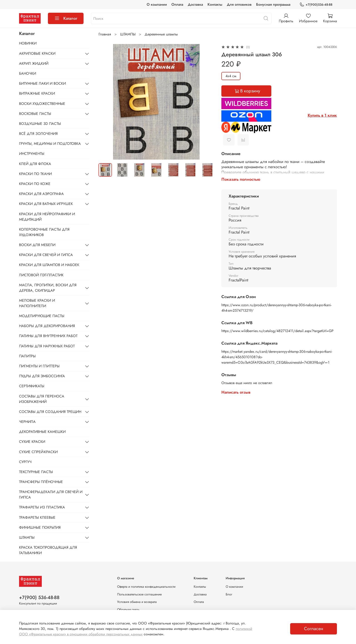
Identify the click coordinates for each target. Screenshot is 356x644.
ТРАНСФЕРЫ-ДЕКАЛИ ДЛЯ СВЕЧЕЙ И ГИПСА (51, 495)
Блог (229, 594)
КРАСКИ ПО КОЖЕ (35, 184)
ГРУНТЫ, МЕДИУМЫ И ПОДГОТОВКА (50, 144)
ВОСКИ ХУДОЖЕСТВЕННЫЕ (42, 104)
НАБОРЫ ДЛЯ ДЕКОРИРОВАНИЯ (47, 326)
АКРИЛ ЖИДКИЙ (34, 63)
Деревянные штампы (161, 34)
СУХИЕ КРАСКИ (32, 442)
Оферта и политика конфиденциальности (146, 587)
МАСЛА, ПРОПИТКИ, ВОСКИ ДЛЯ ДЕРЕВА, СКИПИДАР (48, 288)
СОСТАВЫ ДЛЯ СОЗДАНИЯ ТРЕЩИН (50, 412)
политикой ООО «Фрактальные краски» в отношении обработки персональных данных (136, 631)
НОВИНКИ (28, 43)
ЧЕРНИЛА (27, 422)
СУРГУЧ (25, 462)
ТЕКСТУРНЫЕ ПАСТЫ (36, 472)
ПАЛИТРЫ (27, 356)
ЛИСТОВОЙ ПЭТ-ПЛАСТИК (41, 275)
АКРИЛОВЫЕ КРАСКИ (37, 53)
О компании (157, 4)
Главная (105, 34)
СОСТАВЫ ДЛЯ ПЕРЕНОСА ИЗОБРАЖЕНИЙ (42, 399)
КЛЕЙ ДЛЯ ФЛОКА (35, 164)
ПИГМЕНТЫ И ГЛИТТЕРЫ (39, 366)
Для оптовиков (239, 4)
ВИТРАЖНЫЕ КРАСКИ (37, 93)
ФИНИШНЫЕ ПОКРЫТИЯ (40, 527)
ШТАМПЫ (128, 34)
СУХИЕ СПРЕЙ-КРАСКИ (38, 452)
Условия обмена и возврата (137, 602)
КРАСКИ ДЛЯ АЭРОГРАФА (41, 194)
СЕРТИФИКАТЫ (32, 386)
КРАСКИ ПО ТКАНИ (35, 174)
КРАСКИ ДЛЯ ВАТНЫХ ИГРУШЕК (46, 204)
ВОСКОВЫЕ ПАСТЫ (35, 114)
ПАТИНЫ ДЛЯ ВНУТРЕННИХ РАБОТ (48, 336)
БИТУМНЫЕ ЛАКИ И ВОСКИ (42, 83)
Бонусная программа (273, 4)
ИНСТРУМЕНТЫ (32, 154)
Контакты (215, 4)
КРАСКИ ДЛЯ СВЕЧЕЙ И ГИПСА (46, 255)
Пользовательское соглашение (139, 594)
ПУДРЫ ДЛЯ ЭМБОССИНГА (42, 376)
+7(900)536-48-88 (316, 5)
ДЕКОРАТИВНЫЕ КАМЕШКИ (42, 432)
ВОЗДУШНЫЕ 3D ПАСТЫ (40, 124)
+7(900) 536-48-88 (39, 597)
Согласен (314, 629)
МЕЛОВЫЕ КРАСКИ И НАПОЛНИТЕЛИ (37, 303)
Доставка (195, 4)
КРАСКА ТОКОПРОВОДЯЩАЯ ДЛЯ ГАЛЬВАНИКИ (48, 550)
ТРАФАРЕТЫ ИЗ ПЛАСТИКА (42, 507)
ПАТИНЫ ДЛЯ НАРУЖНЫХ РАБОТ (47, 346)
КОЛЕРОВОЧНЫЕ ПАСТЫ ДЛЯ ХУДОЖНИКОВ (44, 232)
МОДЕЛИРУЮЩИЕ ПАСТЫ (42, 316)
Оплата (177, 4)
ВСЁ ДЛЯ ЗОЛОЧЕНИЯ (38, 134)
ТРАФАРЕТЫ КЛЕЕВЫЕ (37, 517)
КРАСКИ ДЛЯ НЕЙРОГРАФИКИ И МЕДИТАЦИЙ (47, 217)
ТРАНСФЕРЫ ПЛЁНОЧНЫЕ (41, 482)
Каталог (66, 18)
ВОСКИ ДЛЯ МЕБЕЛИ (37, 245)
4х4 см (231, 76)
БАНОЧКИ (28, 73)
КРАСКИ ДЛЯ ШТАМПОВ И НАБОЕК (49, 265)
